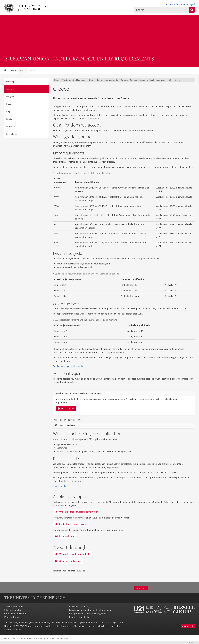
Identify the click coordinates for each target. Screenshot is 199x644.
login (190, 643)
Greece (9, 89)
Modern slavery (12, 617)
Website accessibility (79, 607)
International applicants (107, 80)
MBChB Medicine (67, 425)
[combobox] (161, 10)
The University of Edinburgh (74, 80)
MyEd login (188, 626)
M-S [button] (32, 70)
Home (57, 80)
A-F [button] (13, 70)
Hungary (10, 96)
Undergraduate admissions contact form (77, 512)
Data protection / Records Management (88, 614)
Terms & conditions (14, 607)
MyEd (192, 4)
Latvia (9, 119)
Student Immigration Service (71, 524)
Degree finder (66, 408)
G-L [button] (22, 70)
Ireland (9, 104)
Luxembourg (12, 134)
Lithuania (10, 126)
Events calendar (65, 536)
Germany (10, 81)
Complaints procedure (15, 614)
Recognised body (83, 626)
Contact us (141, 588)
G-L (170, 80)
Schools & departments (177, 4)
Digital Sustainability (79, 617)
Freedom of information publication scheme (90, 610)
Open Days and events (68, 561)
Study (92, 80)
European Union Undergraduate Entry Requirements (143, 80)
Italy (8, 111)
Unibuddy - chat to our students (73, 554)
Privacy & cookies (13, 610)
